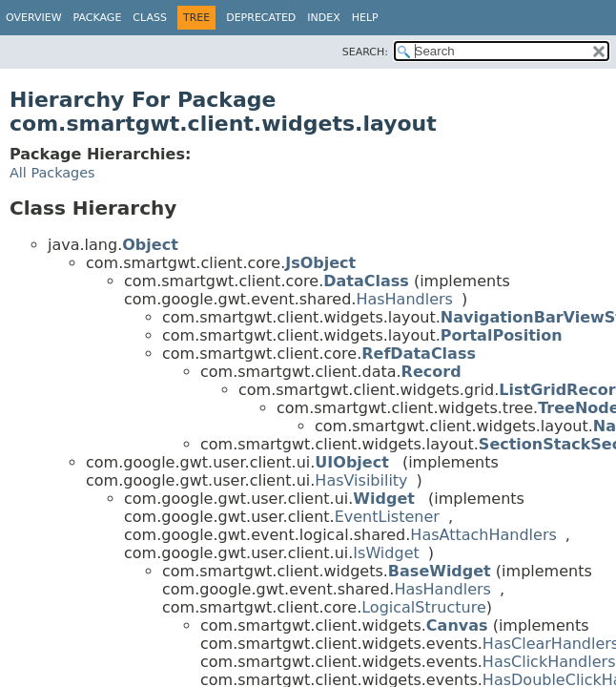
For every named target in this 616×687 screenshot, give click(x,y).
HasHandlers (404, 299)
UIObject (351, 462)
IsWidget (386, 553)
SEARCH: (365, 52)
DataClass (366, 281)
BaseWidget (440, 571)
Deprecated (261, 18)
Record (431, 372)
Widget (384, 499)
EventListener (387, 517)
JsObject (320, 263)
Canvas (457, 625)
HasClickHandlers (549, 662)
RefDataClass (419, 354)
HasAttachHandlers (483, 535)
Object (150, 245)
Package (98, 18)
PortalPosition (502, 335)
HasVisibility (361, 480)
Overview (34, 18)
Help (365, 18)
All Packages (52, 173)
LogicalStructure (424, 607)
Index (323, 18)
